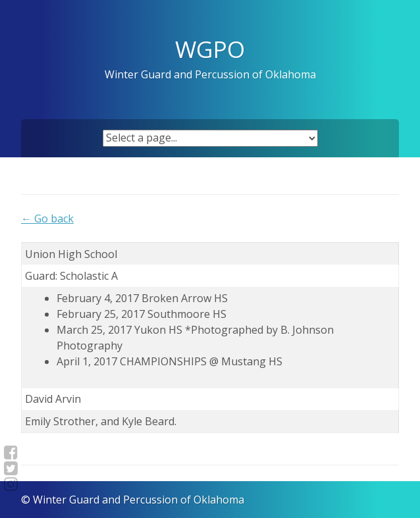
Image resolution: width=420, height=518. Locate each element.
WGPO (210, 49)
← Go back (47, 219)
